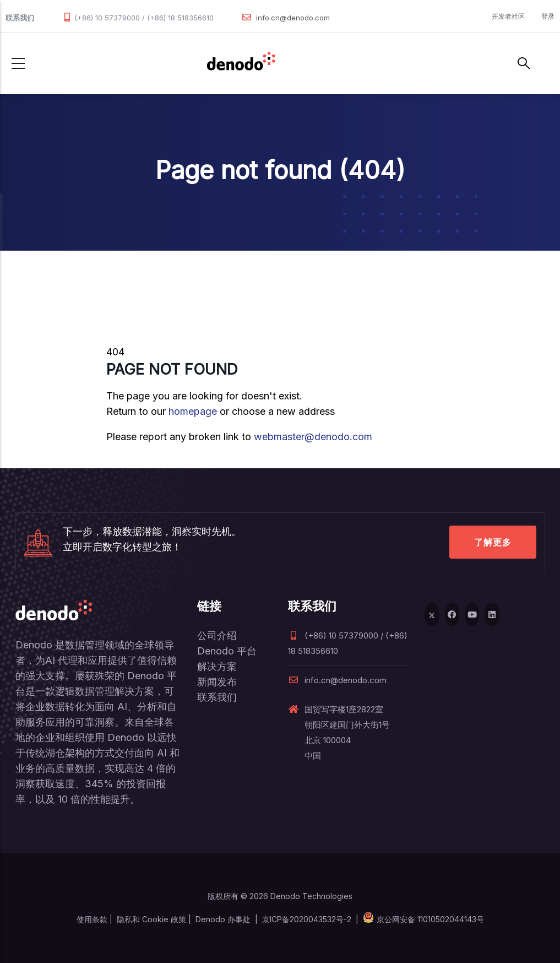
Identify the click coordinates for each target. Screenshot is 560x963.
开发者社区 (508, 16)
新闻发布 (217, 682)
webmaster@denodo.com (313, 437)
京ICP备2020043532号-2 (307, 919)
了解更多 (493, 542)
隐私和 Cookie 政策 (151, 919)
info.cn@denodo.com (293, 18)
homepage (193, 411)
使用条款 (92, 919)
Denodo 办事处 (223, 919)
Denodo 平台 (227, 651)
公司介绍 (217, 635)
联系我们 (217, 697)
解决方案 (217, 666)
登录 (548, 16)
